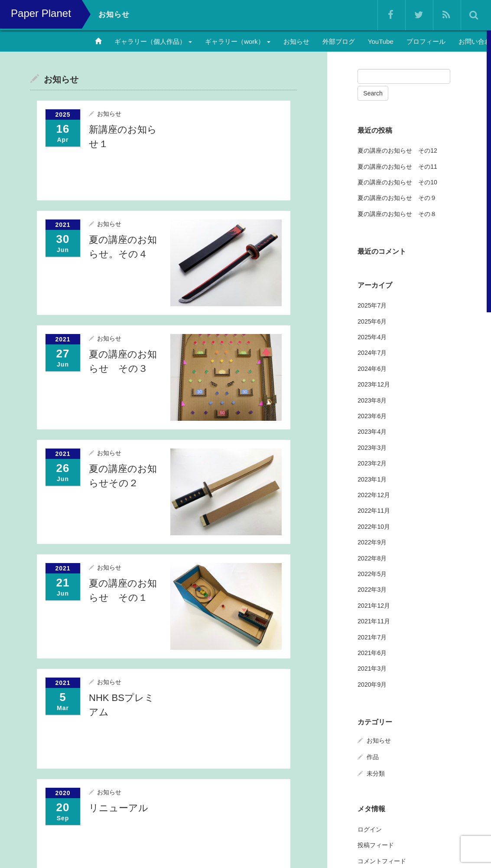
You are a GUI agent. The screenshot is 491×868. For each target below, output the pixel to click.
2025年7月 (372, 305)
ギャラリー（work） (238, 41)
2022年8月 (372, 558)
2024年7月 (372, 353)
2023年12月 (374, 384)
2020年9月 (372, 684)
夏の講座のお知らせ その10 (397, 182)
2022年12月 (374, 495)
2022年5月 (372, 573)
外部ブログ (339, 41)
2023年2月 (372, 463)
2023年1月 (372, 479)
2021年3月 (372, 668)
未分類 (376, 773)
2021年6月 (372, 652)
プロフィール (426, 41)
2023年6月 (372, 416)
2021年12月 (374, 605)
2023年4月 (372, 432)
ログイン (370, 829)
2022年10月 (374, 526)
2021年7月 (372, 637)
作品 (373, 757)
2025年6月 (372, 321)
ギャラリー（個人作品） (153, 41)
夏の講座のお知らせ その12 (397, 151)
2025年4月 (372, 337)
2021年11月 (374, 621)
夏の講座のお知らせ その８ (397, 213)
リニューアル (119, 807)
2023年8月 (372, 400)
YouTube (381, 41)
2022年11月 (374, 511)
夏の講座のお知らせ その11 (397, 166)
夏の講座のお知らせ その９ (397, 198)
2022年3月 (372, 590)
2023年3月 (372, 447)
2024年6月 (372, 368)
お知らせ (296, 41)
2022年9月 (372, 542)
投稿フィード (376, 845)
